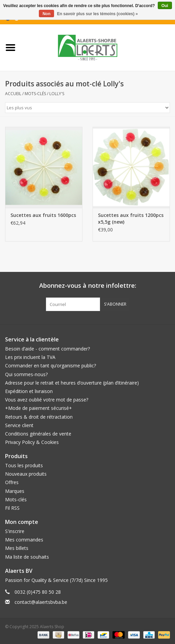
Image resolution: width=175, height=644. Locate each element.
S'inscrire (15, 531)
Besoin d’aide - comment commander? (47, 349)
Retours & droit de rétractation (39, 417)
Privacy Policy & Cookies (32, 442)
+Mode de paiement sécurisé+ (39, 408)
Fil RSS (12, 508)
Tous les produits (24, 465)
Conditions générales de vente (38, 434)
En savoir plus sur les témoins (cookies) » (97, 14)
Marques (15, 491)
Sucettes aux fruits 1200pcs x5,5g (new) (131, 218)
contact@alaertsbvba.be (41, 602)
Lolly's (57, 94)
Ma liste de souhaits (27, 557)
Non (46, 14)
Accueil (13, 94)
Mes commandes (24, 540)
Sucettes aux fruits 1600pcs (43, 215)
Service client (19, 425)
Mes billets (17, 548)
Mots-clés (35, 94)
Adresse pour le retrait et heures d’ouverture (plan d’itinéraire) (72, 383)
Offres (12, 482)
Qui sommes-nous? (26, 374)
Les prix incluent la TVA (30, 357)
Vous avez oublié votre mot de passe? (47, 400)
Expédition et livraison (29, 391)
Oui (165, 6)
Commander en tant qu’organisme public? (51, 366)
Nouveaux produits (26, 474)
